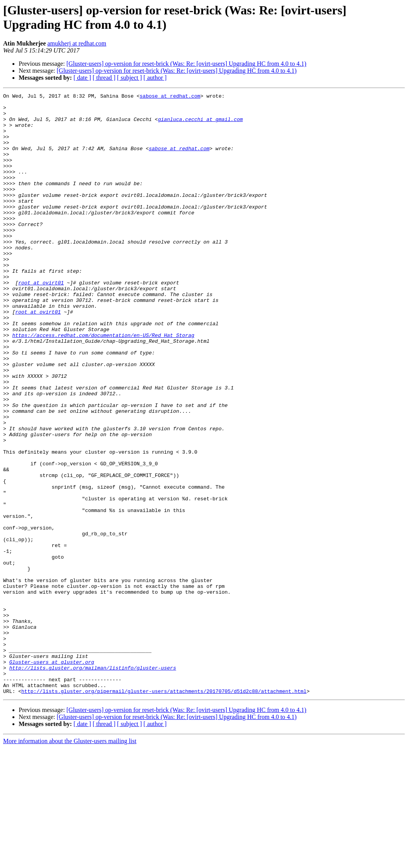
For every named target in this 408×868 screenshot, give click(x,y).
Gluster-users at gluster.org (52, 776)
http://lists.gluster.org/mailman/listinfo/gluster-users (93, 783)
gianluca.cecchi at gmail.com (200, 125)
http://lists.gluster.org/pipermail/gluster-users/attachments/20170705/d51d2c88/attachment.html (164, 811)
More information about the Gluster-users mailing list (70, 861)
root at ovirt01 (41, 321)
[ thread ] (104, 78)
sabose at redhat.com (170, 97)
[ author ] (155, 78)
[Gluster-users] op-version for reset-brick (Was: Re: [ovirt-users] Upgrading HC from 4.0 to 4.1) (186, 64)
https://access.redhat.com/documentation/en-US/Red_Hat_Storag (103, 384)
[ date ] (82, 78)
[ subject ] (130, 78)
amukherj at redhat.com (77, 43)
